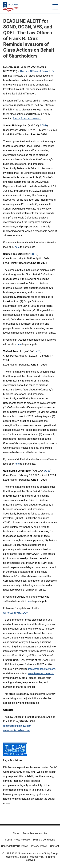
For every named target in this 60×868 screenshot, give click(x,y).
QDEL (47, 471)
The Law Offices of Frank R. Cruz (38, 71)
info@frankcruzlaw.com (42, 669)
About (16, 833)
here (17, 247)
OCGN (34, 254)
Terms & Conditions (44, 840)
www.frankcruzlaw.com (41, 673)
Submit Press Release (17, 840)
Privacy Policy (39, 846)
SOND (43, 126)
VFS (38, 351)
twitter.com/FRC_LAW (15, 613)
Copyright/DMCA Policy (14, 846)
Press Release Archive (35, 833)
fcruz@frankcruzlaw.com (27, 119)
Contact (54, 846)
